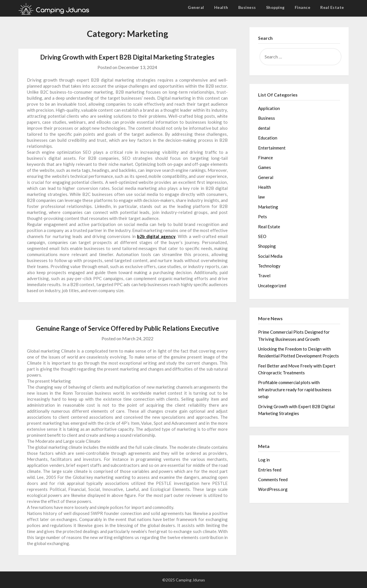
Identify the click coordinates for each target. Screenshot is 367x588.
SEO (262, 236)
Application (269, 108)
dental (264, 128)
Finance (303, 7)
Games (264, 167)
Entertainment (272, 148)
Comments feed (273, 479)
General (196, 7)
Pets (262, 217)
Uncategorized (272, 286)
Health (221, 7)
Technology (269, 266)
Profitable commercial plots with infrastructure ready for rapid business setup (295, 389)
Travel (264, 276)
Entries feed (270, 470)
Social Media (270, 256)
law (261, 197)
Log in (264, 460)
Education (268, 138)
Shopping (275, 7)
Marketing (268, 207)
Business (247, 7)
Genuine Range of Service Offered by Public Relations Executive (127, 328)
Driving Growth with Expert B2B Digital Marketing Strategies (127, 57)
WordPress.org (273, 489)
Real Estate (332, 7)
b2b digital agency (156, 236)
